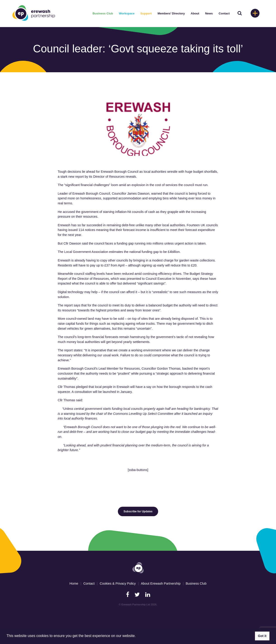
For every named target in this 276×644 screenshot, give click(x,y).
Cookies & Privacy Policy (118, 583)
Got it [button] (262, 636)
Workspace (127, 13)
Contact (224, 13)
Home (74, 583)
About (195, 13)
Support (146, 13)
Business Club (103, 13)
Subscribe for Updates (138, 511)
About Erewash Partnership (161, 583)
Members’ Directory (171, 13)
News (209, 13)
